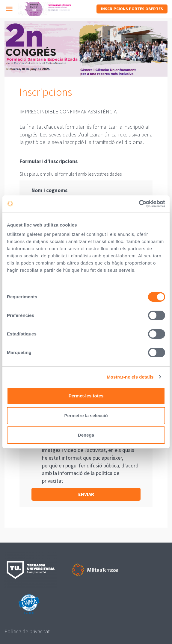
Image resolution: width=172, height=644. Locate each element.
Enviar (86, 494)
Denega (86, 435)
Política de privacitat (27, 631)
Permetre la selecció (86, 416)
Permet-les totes (86, 396)
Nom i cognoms (49, 190)
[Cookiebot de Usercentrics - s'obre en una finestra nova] (139, 204)
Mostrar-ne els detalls (130, 377)
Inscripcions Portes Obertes (132, 9)
